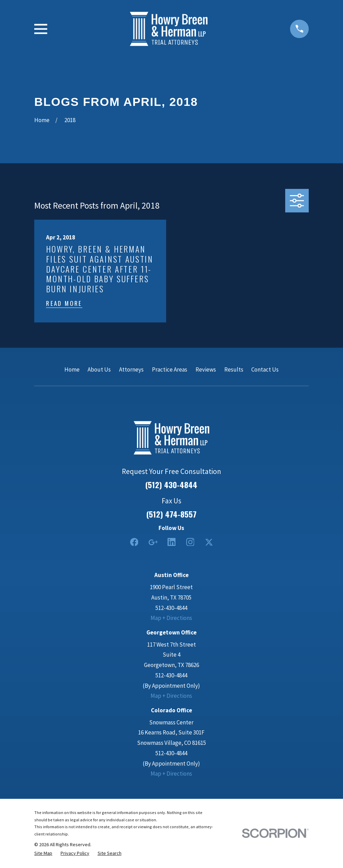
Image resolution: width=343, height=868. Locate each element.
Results (234, 369)
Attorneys (131, 369)
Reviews (206, 369)
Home (72, 369)
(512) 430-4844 (171, 485)
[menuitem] (43, 853)
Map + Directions (171, 618)
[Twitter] (209, 542)
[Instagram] (190, 542)
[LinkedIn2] (172, 542)
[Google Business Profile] (153, 542)
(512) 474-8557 (171, 514)
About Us (99, 369)
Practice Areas (170, 369)
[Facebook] (134, 542)
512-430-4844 (171, 608)
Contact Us (265, 369)
